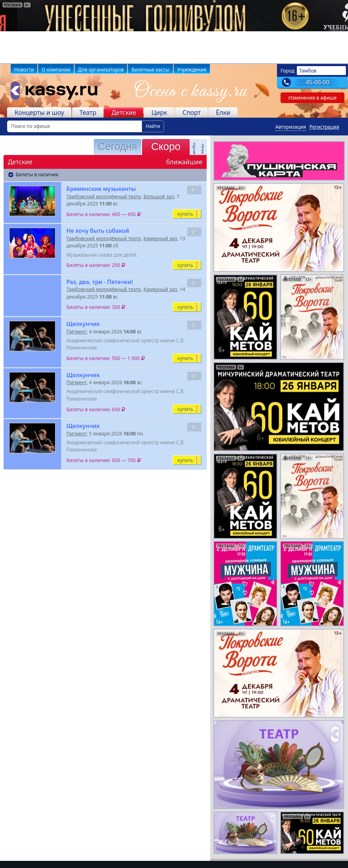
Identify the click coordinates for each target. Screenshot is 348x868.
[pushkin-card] (279, 160)
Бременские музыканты (101, 189)
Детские (124, 112)
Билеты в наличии (37, 174)
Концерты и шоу (39, 112)
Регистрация (324, 127)
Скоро (166, 146)
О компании (56, 69)
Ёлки (223, 112)
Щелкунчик (83, 324)
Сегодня (117, 146)
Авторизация (291, 127)
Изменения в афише (312, 98)
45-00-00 (318, 82)
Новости (24, 69)
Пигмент (76, 331)
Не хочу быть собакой (98, 231)
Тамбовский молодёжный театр (104, 196)
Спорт (192, 112)
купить (185, 214)
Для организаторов (101, 69)
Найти (153, 126)
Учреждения (192, 69)
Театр (88, 112)
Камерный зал (160, 238)
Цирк (159, 112)
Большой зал (159, 196)
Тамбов (308, 71)
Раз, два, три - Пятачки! (100, 282)
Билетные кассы (150, 69)
